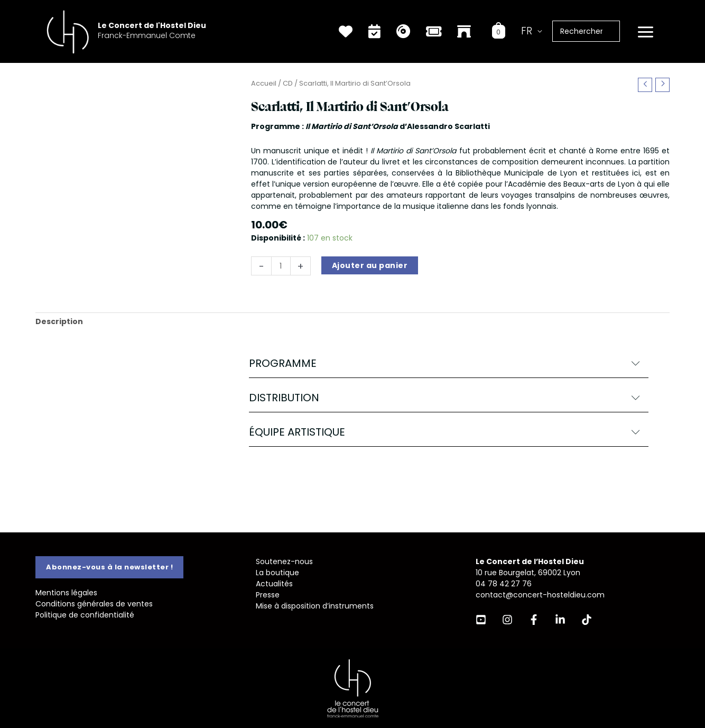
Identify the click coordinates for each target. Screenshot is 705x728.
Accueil (264, 83)
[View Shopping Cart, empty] (499, 31)
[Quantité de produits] (281, 266)
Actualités (274, 584)
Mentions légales (66, 593)
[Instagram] (507, 620)
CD (288, 83)
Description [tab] (59, 321)
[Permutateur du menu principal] (645, 32)
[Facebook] (534, 620)
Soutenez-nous (284, 561)
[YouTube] (481, 620)
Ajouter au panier (370, 265)
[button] (449, 363)
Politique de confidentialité (85, 615)
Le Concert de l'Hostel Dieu (152, 25)
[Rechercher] (617, 31)
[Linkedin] (560, 620)
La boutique (277, 573)
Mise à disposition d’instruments (315, 606)
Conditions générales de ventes (94, 604)
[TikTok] (587, 620)
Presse (268, 595)
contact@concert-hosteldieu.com (540, 595)
